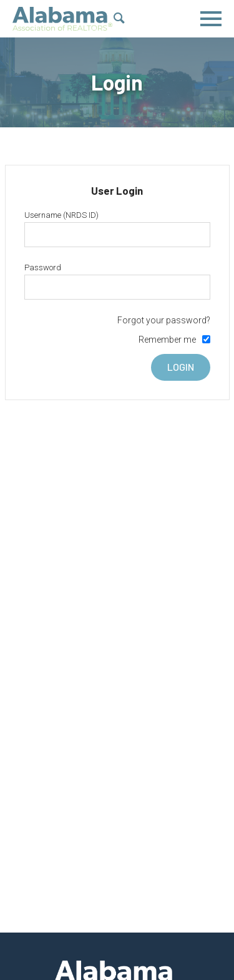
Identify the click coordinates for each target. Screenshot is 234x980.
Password (43, 267)
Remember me (167, 340)
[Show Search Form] (119, 19)
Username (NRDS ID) (61, 215)
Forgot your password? (164, 320)
